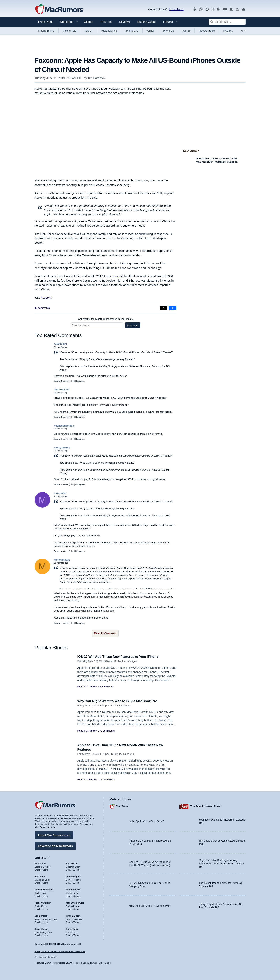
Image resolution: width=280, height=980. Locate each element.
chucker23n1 (62, 389)
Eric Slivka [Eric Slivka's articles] (72, 863)
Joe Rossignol (130, 661)
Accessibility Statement (46, 957)
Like (72, 381)
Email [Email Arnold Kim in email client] (37, 870)
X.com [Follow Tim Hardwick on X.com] (77, 896)
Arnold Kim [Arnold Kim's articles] (40, 863)
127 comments (106, 779)
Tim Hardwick (96, 78)
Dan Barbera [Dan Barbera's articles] (41, 916)
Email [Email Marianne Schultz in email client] (69, 909)
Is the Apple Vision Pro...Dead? (147, 821)
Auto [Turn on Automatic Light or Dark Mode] (95, 963)
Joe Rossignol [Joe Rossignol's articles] (73, 876)
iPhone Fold (70, 31)
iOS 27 (89, 31)
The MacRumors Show (206, 806)
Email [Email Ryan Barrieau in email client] (69, 922)
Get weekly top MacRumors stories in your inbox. (105, 319)
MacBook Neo (109, 31)
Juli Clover (125, 705)
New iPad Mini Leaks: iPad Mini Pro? (150, 906)
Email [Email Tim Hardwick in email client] (69, 896)
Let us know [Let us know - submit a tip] (176, 9)
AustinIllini (60, 344)
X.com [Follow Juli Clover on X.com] (45, 883)
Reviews (125, 22)
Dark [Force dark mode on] (107, 963)
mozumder (60, 493)
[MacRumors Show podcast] (195, 9)
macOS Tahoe (207, 31)
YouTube (122, 806)
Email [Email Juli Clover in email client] (37, 883)
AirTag (150, 31)
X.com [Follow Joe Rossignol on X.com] (77, 883)
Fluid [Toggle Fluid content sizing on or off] (77, 963)
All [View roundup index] (243, 31)
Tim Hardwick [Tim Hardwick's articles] (73, 890)
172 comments (106, 731)
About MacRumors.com (54, 835)
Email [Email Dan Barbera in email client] (37, 922)
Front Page (45, 22)
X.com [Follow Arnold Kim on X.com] (45, 870)
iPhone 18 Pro (46, 31)
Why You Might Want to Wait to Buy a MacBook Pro (118, 701)
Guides (88, 22)
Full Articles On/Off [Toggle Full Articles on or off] (63, 963)
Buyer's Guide (147, 22)
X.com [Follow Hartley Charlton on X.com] (45, 909)
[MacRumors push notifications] (231, 9)
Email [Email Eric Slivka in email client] (69, 870)
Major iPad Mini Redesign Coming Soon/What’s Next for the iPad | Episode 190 (221, 864)
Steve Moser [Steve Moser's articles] (41, 929)
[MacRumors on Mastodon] (219, 9)
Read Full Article (87, 687)
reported (117, 276)
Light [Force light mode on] (101, 963)
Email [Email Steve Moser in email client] (37, 935)
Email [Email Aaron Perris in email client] (69, 935)
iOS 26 (186, 31)
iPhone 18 (168, 31)
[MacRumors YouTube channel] (225, 9)
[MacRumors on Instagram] (201, 9)
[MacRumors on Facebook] (207, 9)
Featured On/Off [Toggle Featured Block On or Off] (43, 963)
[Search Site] (227, 22)
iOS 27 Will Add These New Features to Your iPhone (118, 657)
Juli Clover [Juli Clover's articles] (40, 876)
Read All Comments (105, 633)
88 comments (106, 687)
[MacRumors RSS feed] (237, 9)
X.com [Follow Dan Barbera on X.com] (45, 922)
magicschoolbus (64, 426)
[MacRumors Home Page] (59, 9)
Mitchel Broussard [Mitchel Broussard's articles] (44, 890)
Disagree (80, 381)
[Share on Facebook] (172, 308)
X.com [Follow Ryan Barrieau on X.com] (77, 922)
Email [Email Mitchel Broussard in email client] (37, 896)
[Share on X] (164, 308)
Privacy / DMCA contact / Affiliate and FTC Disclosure (60, 951)
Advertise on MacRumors (55, 846)
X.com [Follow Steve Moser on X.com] (45, 935)
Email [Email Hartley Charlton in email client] (37, 909)
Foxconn (46, 297)
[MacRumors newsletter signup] (244, 9)
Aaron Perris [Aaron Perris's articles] (73, 929)
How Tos (106, 22)
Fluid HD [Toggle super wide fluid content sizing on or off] (85, 963)
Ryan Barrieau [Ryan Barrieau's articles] (73, 916)
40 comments (42, 308)
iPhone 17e (132, 31)
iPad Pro (228, 31)
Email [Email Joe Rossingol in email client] (69, 883)
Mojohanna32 (62, 560)
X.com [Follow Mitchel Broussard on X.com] (45, 896)
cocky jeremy (62, 448)
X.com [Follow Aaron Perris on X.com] (77, 935)
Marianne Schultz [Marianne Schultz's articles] (75, 903)
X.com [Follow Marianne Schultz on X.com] (77, 909)
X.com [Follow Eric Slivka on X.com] (77, 870)
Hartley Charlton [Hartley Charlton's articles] (43, 903)
